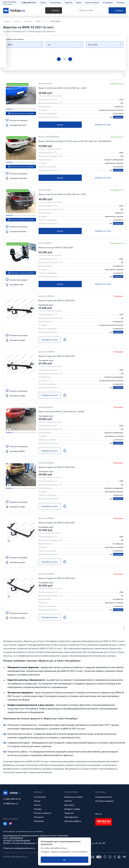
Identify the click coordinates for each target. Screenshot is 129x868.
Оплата (68, 801)
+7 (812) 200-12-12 (29, 3)
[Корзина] (117, 11)
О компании (40, 797)
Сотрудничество (104, 797)
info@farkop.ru (11, 803)
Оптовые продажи (104, 801)
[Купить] (60, 125)
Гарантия (69, 813)
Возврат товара (72, 809)
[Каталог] (47, 11)
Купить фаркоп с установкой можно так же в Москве (23, 831)
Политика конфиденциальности (19, 848)
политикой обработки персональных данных (60, 854)
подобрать (118, 117)
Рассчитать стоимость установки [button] (21, 113)
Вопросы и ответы (74, 797)
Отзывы (38, 809)
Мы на (98, 814)
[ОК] (64, 860)
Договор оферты (73, 821)
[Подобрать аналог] (50, 340)
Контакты (39, 817)
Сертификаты (71, 817)
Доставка (69, 805)
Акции (37, 801)
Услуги (37, 805)
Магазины (39, 821)
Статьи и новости (43, 813)
